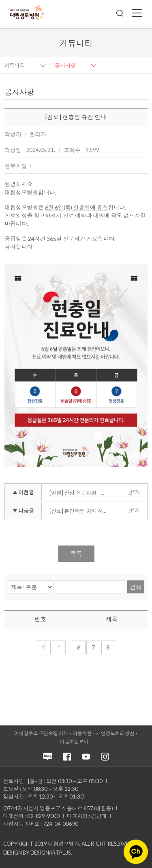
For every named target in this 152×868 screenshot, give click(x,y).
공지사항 (65, 65)
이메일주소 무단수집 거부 (41, 733)
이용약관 (82, 733)
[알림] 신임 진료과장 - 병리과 (80, 493)
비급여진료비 (74, 741)
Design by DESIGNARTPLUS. (38, 853)
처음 (44, 647)
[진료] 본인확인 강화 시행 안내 (80, 511)
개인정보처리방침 (115, 733)
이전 (59, 647)
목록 (76, 554)
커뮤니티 (15, 65)
